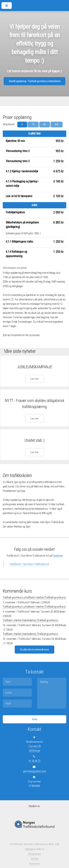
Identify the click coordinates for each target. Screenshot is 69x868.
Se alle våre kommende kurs (34, 650)
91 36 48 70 (34, 761)
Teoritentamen (34, 854)
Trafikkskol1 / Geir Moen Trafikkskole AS (29, 564)
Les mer (34, 379)
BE (45, 124)
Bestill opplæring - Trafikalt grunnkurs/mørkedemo (35, 81)
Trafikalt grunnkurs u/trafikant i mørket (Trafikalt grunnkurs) (34, 597)
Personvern (34, 864)
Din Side (34, 859)
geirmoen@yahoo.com (34, 771)
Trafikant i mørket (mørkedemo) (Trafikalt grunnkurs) (30, 620)
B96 (56, 124)
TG (33, 124)
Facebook (58, 556)
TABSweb (29, 849)
